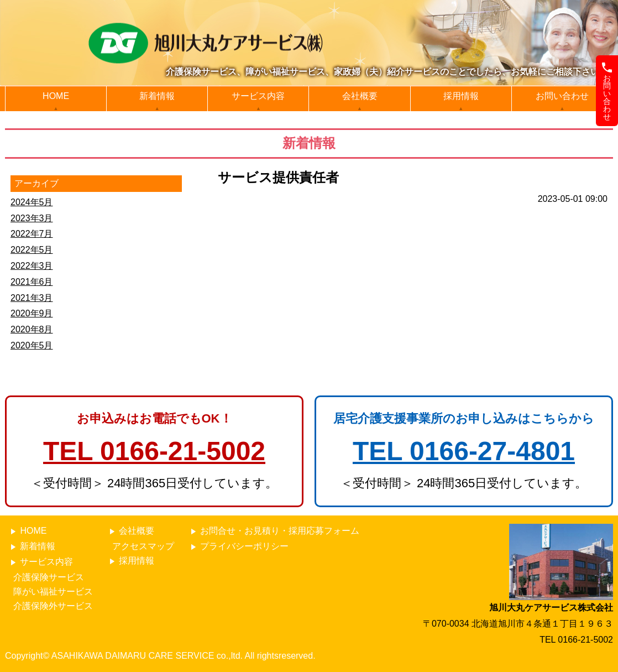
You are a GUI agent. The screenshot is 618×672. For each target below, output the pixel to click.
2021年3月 (32, 298)
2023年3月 (32, 218)
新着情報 (157, 96)
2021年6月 (32, 282)
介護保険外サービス (53, 606)
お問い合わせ (562, 96)
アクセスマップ (143, 546)
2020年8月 (32, 329)
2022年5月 (32, 250)
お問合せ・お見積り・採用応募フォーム (274, 531)
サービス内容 (258, 96)
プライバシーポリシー (238, 547)
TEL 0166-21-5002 (154, 451)
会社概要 (360, 96)
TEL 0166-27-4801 (464, 451)
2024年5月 (32, 202)
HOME (56, 96)
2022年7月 (32, 234)
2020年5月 (32, 345)
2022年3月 (32, 266)
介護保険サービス (49, 577)
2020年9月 (32, 313)
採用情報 (461, 96)
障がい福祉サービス (53, 592)
